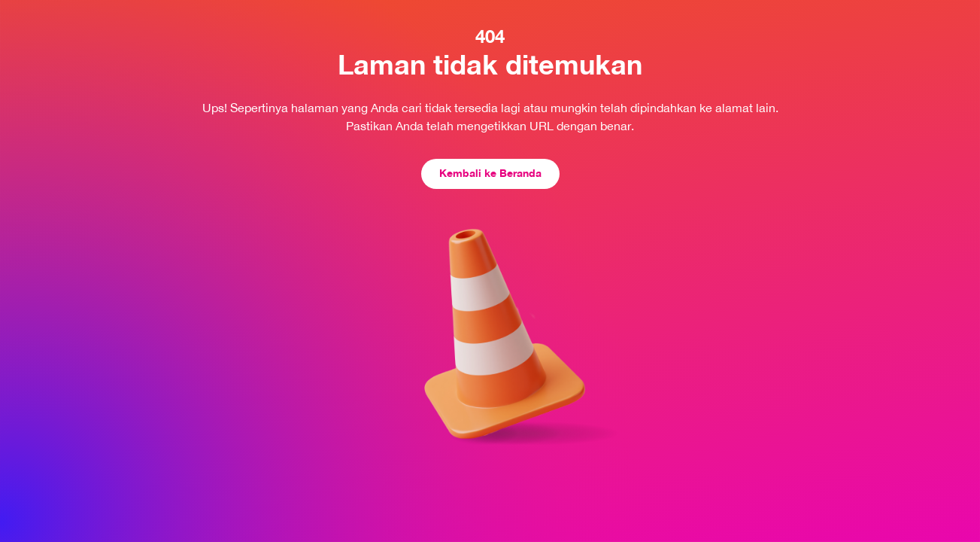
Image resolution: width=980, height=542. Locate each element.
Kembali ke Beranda (490, 173)
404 (490, 36)
